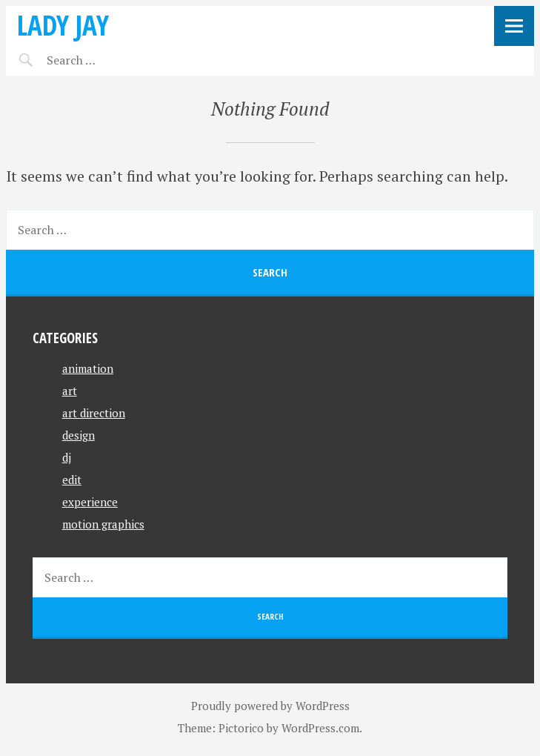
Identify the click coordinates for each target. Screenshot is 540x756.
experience (90, 502)
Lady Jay (63, 25)
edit (72, 480)
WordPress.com (320, 728)
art (70, 391)
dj (67, 457)
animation (88, 368)
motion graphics (103, 524)
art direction (94, 413)
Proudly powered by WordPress (270, 706)
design (79, 435)
